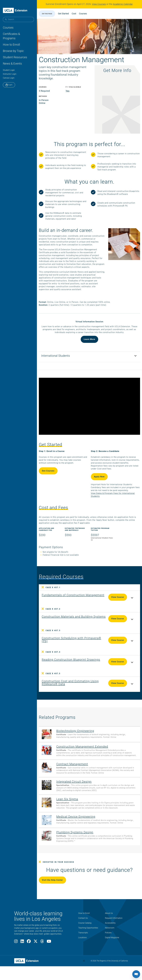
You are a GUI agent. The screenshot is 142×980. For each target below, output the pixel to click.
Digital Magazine (112, 947)
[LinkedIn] (22, 951)
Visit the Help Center (56, 889)
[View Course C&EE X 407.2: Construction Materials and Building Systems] (71, 621)
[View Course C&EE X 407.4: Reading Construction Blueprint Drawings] (68, 664)
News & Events (12, 64)
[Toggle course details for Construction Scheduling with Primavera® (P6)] (128, 644)
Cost (78, 14)
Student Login (9, 70)
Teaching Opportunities (88, 937)
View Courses (99, 4)
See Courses (52, 473)
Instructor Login (10, 74)
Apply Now (99, 479)
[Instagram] (16, 951)
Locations (82, 947)
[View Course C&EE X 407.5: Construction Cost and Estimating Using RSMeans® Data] (70, 685)
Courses (8, 28)
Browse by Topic (13, 51)
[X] (36, 951)
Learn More (89, 346)
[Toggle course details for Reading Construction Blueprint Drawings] (128, 665)
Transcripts (83, 942)
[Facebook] (29, 951)
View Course (114, 600)
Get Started (67, 14)
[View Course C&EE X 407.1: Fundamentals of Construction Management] (67, 599)
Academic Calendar (123, 4)
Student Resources (15, 57)
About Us (109, 923)
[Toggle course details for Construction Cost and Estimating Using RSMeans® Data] (128, 687)
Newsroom (110, 937)
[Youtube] (49, 951)
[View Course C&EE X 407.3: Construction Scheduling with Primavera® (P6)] (67, 642)
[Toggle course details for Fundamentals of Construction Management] (128, 601)
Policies (108, 942)
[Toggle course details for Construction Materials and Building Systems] (128, 622)
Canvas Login (9, 78)
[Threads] (42, 951)
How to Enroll (11, 45)
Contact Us (83, 927)
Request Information (114, 927)
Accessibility (110, 932)
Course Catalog (85, 932)
